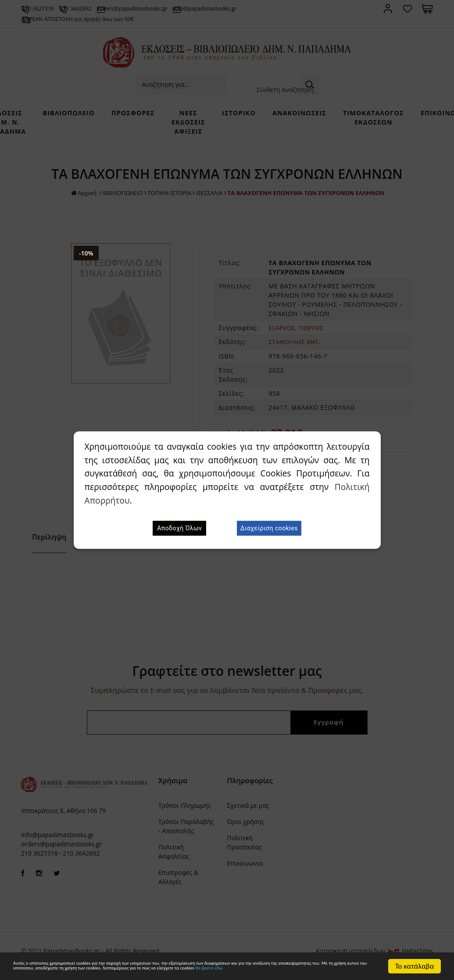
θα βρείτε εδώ (183, 970)
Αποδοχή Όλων (179, 528)
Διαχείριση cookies (269, 528)
